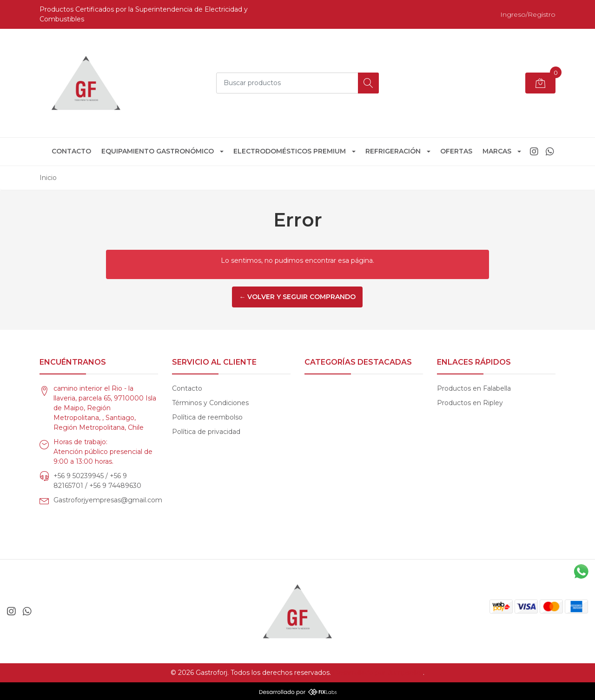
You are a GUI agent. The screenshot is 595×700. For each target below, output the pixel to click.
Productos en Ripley (470, 403)
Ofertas (456, 151)
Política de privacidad (206, 432)
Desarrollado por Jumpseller (378, 673)
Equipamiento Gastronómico (158, 151)
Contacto (71, 151)
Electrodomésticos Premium (290, 151)
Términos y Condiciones (210, 403)
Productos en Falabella (474, 388)
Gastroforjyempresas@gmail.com (108, 500)
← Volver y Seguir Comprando (297, 297)
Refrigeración (393, 151)
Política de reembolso (207, 417)
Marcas (497, 151)
